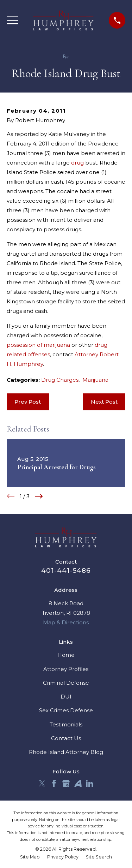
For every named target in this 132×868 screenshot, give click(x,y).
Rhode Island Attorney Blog (66, 752)
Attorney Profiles (66, 669)
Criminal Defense (66, 683)
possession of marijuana (38, 345)
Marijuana (95, 380)
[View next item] (39, 496)
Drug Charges (60, 380)
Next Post (104, 402)
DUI (66, 697)
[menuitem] (30, 857)
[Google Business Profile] (66, 783)
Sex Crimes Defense (66, 710)
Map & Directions (66, 622)
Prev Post (28, 402)
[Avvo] (78, 783)
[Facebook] (54, 783)
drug (77, 163)
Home (66, 655)
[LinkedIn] (90, 783)
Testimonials (66, 724)
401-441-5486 (66, 570)
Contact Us (66, 738)
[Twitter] (42, 783)
